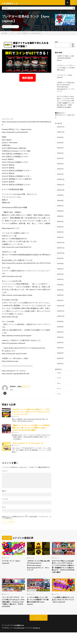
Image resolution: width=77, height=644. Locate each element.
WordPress (38, 639)
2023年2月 (60, 296)
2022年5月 (60, 343)
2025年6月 (60, 156)
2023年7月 (60, 270)
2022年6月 (60, 338)
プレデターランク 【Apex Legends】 (13, 564)
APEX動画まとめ (19, 637)
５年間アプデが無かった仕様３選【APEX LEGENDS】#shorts (66, 60)
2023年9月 (60, 260)
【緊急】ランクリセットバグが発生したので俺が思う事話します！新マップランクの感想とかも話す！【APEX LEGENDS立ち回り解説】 (31, 430)
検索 (56, 44)
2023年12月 (61, 244)
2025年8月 (60, 145)
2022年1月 (60, 364)
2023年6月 (60, 275)
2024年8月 (60, 203)
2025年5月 (60, 161)
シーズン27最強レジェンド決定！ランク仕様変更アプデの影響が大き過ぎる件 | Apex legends (38, 609)
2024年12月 (61, 182)
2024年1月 (60, 239)
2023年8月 (60, 265)
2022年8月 (60, 327)
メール (5, 501)
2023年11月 (61, 249)
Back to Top (39, 630)
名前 (4, 493)
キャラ (59, 389)
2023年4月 (60, 286)
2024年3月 (60, 229)
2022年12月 (61, 307)
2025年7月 (60, 150)
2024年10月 (61, 192)
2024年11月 (61, 187)
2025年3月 (60, 171)
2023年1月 (60, 301)
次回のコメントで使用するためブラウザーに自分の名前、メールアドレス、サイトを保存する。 (26, 519)
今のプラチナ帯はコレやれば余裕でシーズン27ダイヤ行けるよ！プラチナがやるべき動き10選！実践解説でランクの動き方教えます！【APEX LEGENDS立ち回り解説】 (66, 104)
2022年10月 (61, 317)
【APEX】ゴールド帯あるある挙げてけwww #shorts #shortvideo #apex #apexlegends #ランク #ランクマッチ (66, 88)
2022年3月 (60, 353)
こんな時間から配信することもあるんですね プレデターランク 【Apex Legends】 (63, 609)
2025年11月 (61, 130)
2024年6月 (60, 213)
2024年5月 (60, 218)
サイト (4, 509)
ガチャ (59, 383)
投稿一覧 (25, 388)
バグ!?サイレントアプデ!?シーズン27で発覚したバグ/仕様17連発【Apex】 (66, 69)
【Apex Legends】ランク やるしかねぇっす (28, 445)
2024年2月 (60, 234)
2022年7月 (60, 333)
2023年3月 (60, 291)
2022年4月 (60, 348)
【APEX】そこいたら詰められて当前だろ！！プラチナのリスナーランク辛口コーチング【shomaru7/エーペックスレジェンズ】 (31, 414)
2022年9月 (60, 322)
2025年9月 (60, 140)
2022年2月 (60, 359)
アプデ (59, 378)
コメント (5, 473)
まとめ (59, 373)
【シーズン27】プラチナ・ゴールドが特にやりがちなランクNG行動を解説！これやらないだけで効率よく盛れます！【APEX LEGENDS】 (13, 611)
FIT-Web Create (20, 639)
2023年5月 (60, 281)
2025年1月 (60, 177)
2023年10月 (61, 255)
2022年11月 (61, 312)
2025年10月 (61, 135)
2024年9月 (60, 197)
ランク (15, 29)
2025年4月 (60, 166)
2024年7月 (60, 208)
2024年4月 (60, 223)
